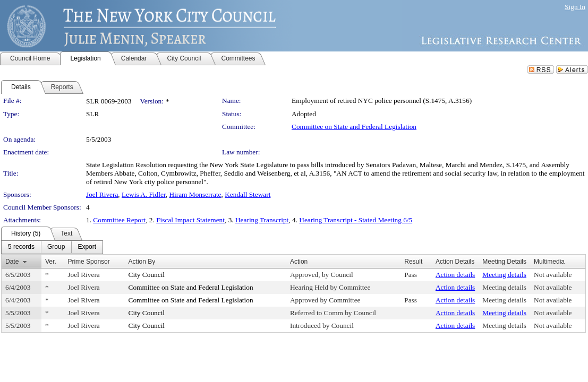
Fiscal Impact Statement (190, 220)
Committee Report (119, 220)
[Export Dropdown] (87, 247)
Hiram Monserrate (195, 194)
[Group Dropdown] (56, 247)
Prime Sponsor (88, 262)
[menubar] (52, 247)
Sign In (575, 7)
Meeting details (504, 275)
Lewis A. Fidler (144, 194)
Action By (142, 262)
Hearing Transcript (262, 220)
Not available (553, 275)
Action (299, 262)
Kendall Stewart (248, 194)
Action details (455, 275)
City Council (147, 275)
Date (12, 262)
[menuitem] (21, 247)
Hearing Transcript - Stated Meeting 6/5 (356, 220)
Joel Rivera (102, 194)
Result (413, 262)
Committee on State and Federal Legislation (354, 127)
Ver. (51, 262)
